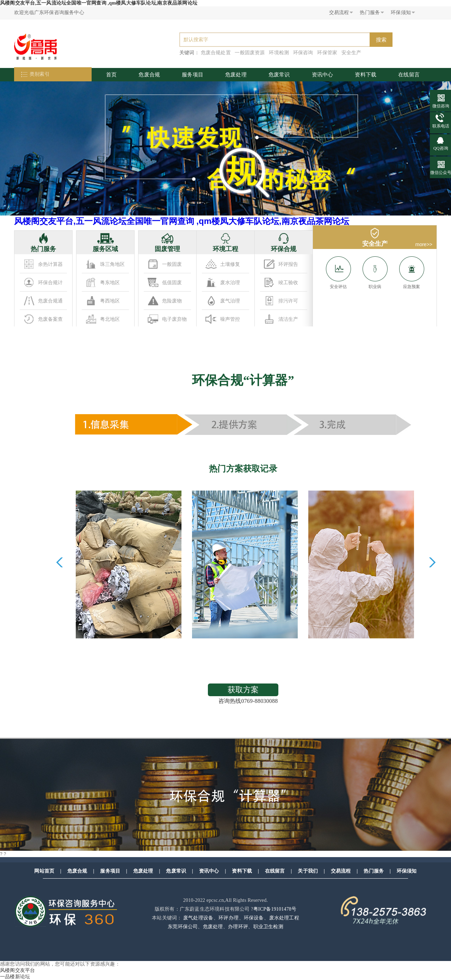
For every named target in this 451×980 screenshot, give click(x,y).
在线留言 (409, 75)
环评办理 (228, 918)
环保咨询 (303, 53)
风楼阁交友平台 (17, 970)
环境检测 (279, 53)
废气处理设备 (198, 918)
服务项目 (193, 75)
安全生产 (351, 53)
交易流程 (341, 871)
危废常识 (279, 75)
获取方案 (243, 690)
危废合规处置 (216, 53)
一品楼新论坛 (15, 977)
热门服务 (374, 871)
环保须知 (407, 871)
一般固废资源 (250, 53)
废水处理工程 (284, 918)
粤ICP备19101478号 (275, 909)
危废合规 (149, 75)
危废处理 (236, 75)
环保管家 (327, 53)
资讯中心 (323, 75)
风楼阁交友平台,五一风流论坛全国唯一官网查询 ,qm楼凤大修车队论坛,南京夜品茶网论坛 (99, 3)
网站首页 (44, 871)
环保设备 (254, 918)
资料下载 (366, 75)
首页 (111, 75)
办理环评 (238, 927)
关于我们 (308, 871)
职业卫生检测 (268, 927)
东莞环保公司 (183, 927)
